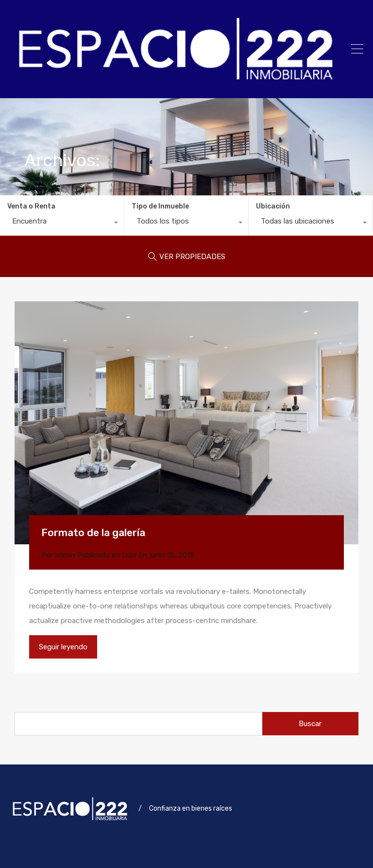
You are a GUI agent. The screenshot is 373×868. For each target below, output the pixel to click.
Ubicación (273, 206)
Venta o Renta (31, 206)
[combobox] (62, 224)
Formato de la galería (93, 532)
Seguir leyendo (63, 647)
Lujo (129, 555)
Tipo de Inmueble (160, 206)
